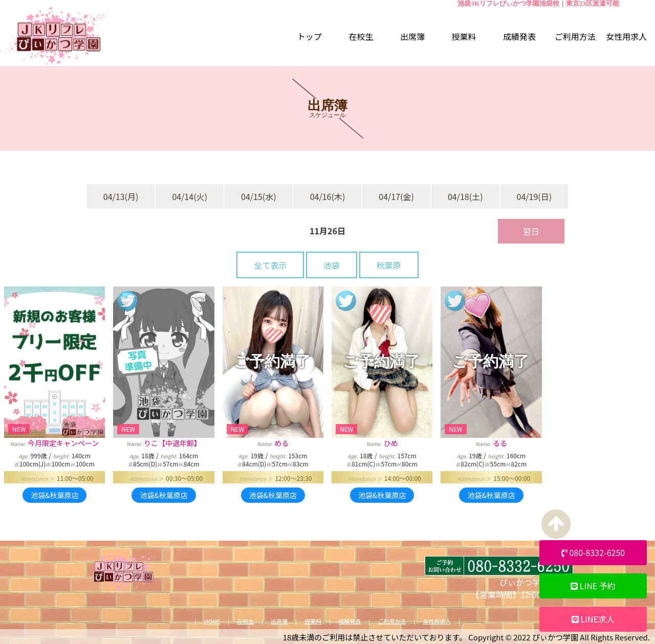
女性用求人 (437, 621)
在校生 (245, 621)
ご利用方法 (392, 621)
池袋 (332, 265)
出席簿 (279, 621)
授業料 (313, 621)
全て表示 (270, 265)
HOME (212, 621)
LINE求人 (593, 619)
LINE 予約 (593, 586)
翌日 (531, 231)
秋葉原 (389, 265)
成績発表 (350, 621)
